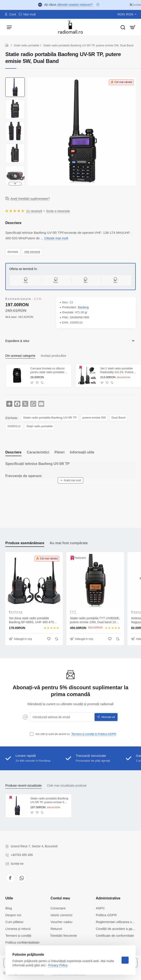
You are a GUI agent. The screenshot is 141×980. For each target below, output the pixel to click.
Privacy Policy (58, 965)
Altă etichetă (32, 252)
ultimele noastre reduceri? (75, 5)
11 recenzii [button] (34, 211)
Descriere (13, 452)
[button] (15, 184)
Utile (9, 898)
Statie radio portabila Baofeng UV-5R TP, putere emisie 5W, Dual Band (49, 801)
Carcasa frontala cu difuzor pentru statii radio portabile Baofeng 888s (47, 371)
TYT (73, 612)
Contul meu (60, 898)
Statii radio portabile (26, 45)
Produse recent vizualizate (23, 786)
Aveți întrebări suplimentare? (30, 199)
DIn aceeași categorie (20, 356)
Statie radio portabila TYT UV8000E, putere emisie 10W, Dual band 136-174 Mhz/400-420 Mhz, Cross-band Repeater (95, 620)
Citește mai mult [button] (56, 238)
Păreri (59, 452)
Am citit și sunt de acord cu (73, 734)
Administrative (108, 898)
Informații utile (82, 452)
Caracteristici (38, 452)
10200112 (14, 426)
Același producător (53, 356)
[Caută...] (123, 27)
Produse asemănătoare (25, 543)
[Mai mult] (27, 14)
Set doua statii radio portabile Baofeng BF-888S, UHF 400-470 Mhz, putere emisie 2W (31, 620)
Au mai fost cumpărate (69, 543)
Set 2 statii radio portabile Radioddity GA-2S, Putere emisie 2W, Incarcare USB (117, 371)
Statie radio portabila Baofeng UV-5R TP (50, 418)
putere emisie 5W (94, 418)
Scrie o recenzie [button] (58, 211)
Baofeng (83, 307)
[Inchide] (135, 5)
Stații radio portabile (40, 426)
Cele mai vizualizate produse (67, 786)
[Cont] (10, 14)
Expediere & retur (17, 341)
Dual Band (119, 418)
